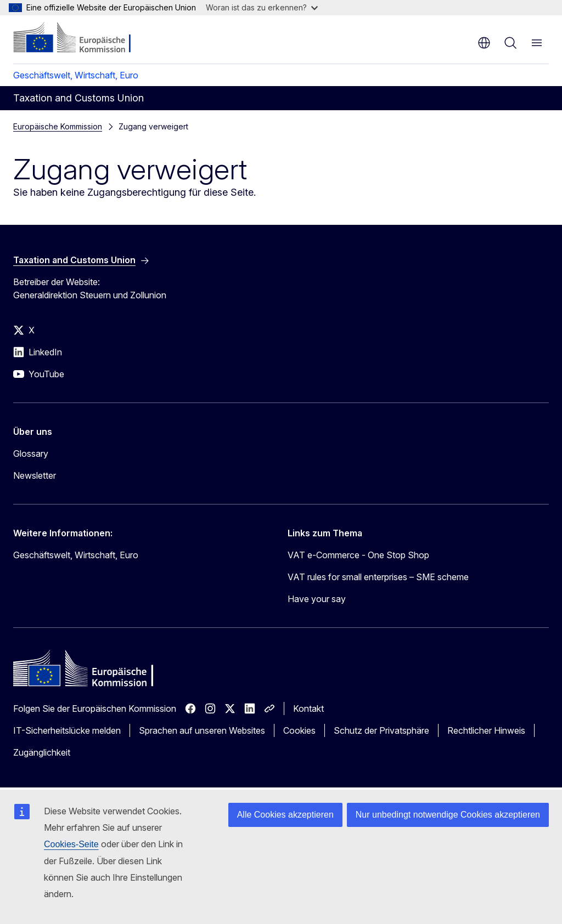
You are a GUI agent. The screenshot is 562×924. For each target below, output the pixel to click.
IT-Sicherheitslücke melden (67, 730)
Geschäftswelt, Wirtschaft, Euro (76, 75)
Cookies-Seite (71, 844)
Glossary (31, 454)
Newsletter (35, 475)
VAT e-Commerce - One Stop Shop (358, 555)
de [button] (484, 43)
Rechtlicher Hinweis (486, 730)
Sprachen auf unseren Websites (202, 730)
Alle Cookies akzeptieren (285, 815)
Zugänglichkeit (42, 752)
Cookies (299, 730)
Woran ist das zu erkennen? (262, 7)
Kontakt (308, 708)
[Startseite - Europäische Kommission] (80, 38)
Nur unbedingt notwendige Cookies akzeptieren (448, 815)
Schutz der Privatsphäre (381, 730)
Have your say (317, 599)
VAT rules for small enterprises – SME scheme (378, 577)
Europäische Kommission (58, 126)
